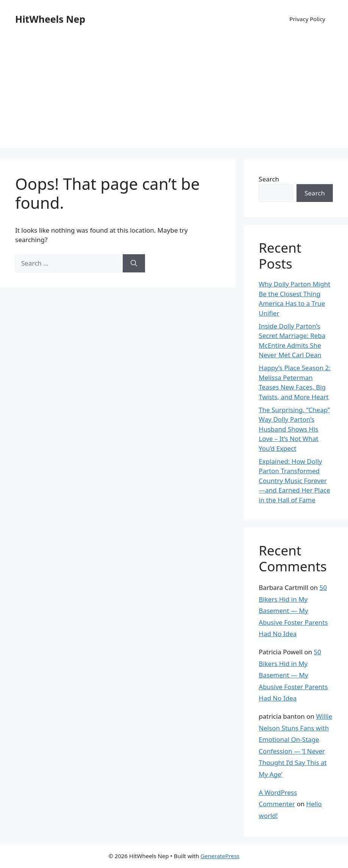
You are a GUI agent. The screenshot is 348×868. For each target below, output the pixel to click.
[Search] (134, 263)
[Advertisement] (174, 95)
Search (269, 179)
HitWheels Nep (50, 19)
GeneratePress (220, 856)
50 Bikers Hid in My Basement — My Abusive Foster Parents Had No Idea (293, 611)
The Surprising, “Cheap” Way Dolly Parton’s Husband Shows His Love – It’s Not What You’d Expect (294, 429)
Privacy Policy (307, 19)
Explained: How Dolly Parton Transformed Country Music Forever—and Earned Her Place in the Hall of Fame (294, 481)
